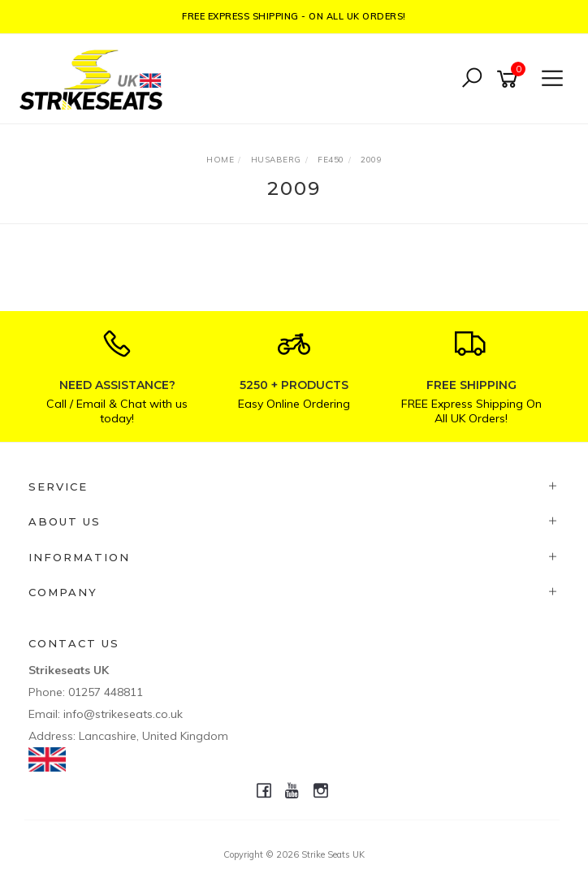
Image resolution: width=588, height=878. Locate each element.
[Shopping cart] (510, 79)
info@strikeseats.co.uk (123, 714)
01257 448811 (106, 692)
